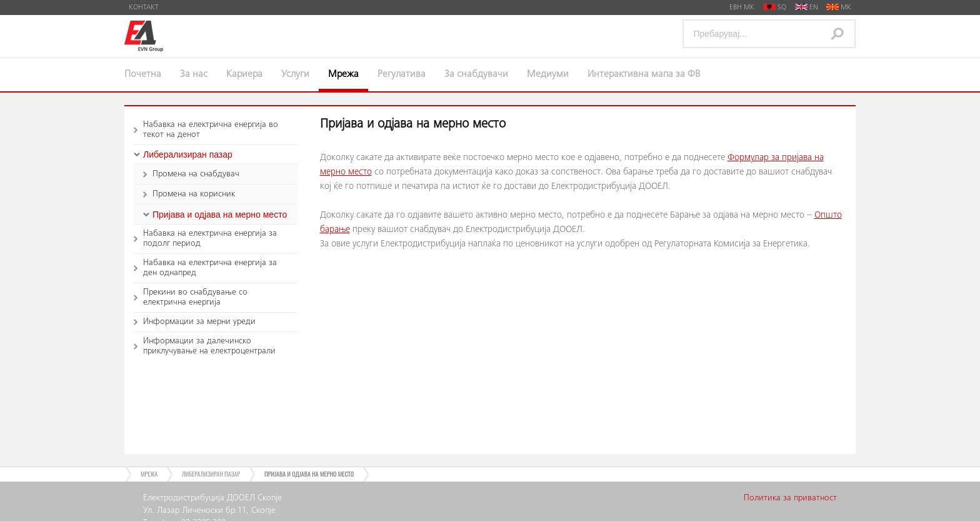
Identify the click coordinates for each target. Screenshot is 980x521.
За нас (194, 74)
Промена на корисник (194, 195)
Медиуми (548, 74)
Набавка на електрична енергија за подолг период (210, 239)
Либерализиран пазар (188, 154)
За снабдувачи (476, 74)
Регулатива (402, 74)
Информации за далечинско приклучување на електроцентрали (209, 346)
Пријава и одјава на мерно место (220, 215)
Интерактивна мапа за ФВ (644, 74)
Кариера (244, 74)
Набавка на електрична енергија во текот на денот (211, 130)
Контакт (144, 8)
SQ (775, 8)
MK (839, 8)
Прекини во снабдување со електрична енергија (195, 298)
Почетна (143, 74)
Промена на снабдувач (196, 175)
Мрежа (343, 74)
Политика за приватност (790, 498)
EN (807, 8)
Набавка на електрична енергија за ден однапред (210, 268)
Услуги (295, 74)
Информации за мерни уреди (199, 322)
